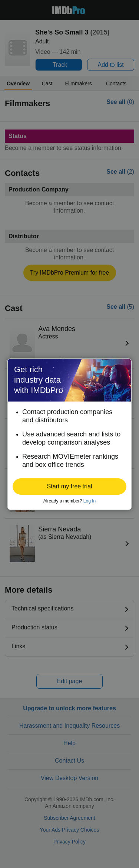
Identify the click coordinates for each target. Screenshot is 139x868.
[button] (69, 487)
